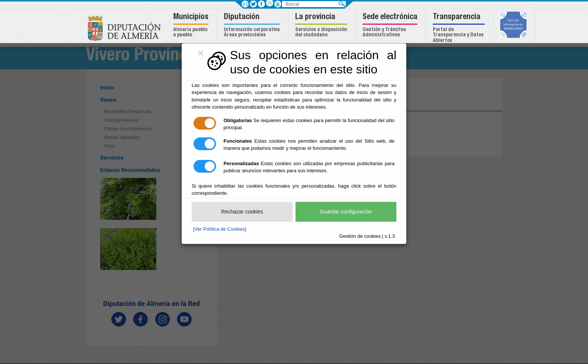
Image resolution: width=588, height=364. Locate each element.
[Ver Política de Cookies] (220, 229)
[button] (192, 26)
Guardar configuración (346, 212)
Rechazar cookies (242, 212)
